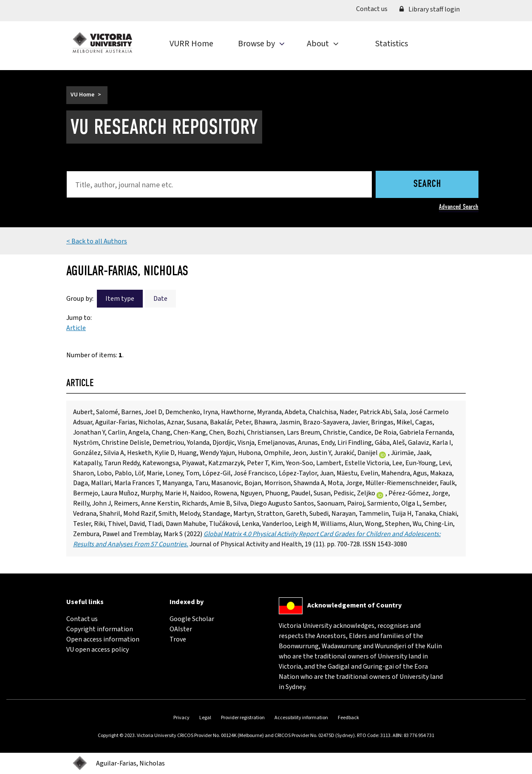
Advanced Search (459, 207)
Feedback (348, 718)
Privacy (181, 718)
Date (160, 299)
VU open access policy (98, 650)
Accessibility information (301, 718)
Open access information (103, 639)
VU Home (82, 95)
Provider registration (243, 718)
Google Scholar (192, 619)
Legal (205, 718)
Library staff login (430, 9)
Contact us (375, 9)
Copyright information (100, 629)
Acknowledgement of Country (354, 605)
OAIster (181, 629)
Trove (178, 639)
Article (76, 328)
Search (427, 184)
